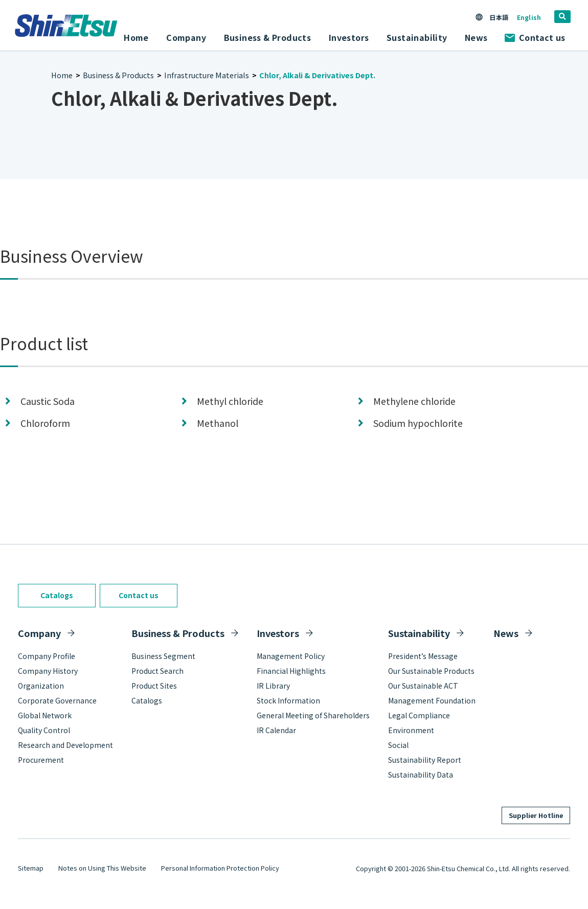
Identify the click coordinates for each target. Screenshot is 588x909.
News (476, 37)
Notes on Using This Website (102, 868)
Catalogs (57, 595)
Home (136, 37)
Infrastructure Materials (207, 75)
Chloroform (45, 423)
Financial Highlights (291, 671)
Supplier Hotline (536, 815)
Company (39, 633)
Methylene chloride (414, 401)
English (529, 17)
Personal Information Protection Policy (220, 868)
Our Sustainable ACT (423, 686)
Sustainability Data (421, 775)
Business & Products (118, 75)
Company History (48, 671)
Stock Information (288, 700)
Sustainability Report (425, 760)
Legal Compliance (419, 715)
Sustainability (419, 633)
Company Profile (47, 656)
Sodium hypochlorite (418, 423)
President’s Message (423, 656)
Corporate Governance (57, 700)
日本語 (499, 17)
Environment (411, 730)
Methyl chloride (230, 401)
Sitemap (31, 868)
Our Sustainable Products (431, 671)
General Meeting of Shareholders (313, 715)
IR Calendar (276, 730)
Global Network (45, 715)
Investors (278, 633)
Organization (41, 686)
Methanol (218, 423)
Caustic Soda (48, 401)
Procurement (41, 760)
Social (398, 745)
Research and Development (65, 745)
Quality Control (44, 730)
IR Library (273, 686)
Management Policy (291, 656)
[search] (562, 17)
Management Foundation (432, 700)
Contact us (535, 37)
